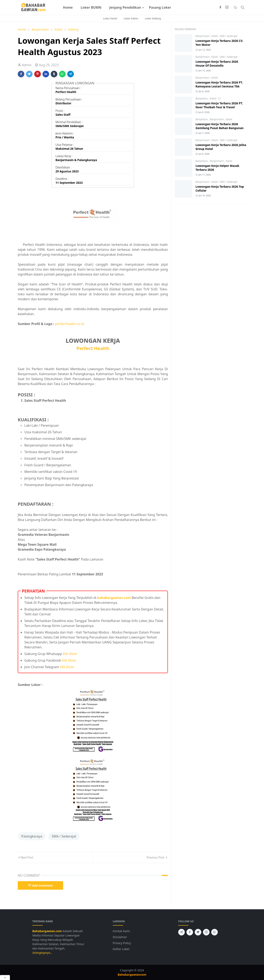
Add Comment (40, 885)
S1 (220, 98)
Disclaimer (120, 937)
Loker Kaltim (131, 18)
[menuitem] (68, 7)
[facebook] (220, 7)
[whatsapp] (214, 932)
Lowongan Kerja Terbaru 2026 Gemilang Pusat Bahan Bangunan (220, 126)
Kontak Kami (121, 931)
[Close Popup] (5, 978)
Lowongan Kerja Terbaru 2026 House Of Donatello (217, 64)
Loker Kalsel (110, 18)
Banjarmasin (203, 36)
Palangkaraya (32, 836)
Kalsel (215, 36)
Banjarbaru (202, 98)
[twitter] (198, 932)
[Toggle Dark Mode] (235, 7)
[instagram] (227, 7)
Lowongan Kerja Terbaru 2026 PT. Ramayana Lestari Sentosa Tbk (219, 84)
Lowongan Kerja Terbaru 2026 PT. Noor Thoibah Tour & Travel (219, 105)
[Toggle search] (243, 7)
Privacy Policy (122, 943)
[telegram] (181, 932)
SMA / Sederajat (64, 836)
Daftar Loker (121, 949)
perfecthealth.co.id (70, 324)
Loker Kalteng (153, 18)
